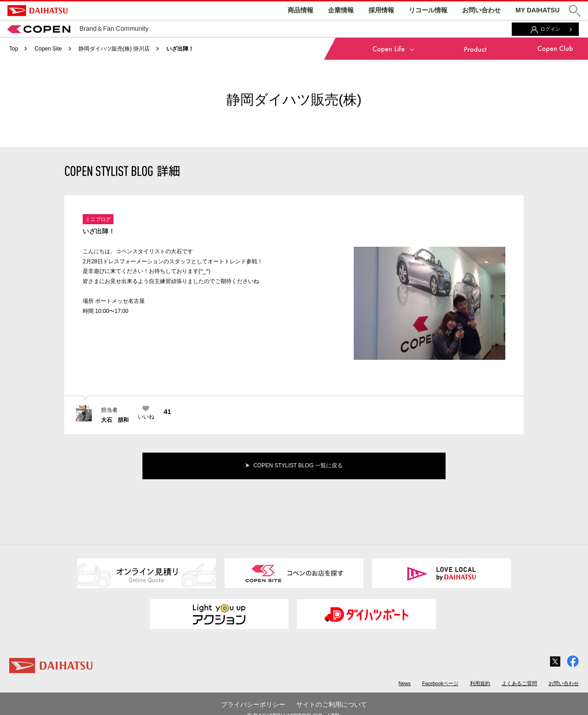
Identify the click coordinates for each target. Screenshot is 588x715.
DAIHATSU (37, 11)
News (405, 683)
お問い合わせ (481, 10)
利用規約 (480, 683)
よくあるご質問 (519, 683)
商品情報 (300, 10)
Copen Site (48, 49)
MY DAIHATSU (537, 10)
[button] (575, 11)
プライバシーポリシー (253, 704)
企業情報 (341, 10)
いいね (146, 417)
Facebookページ (440, 683)
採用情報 (381, 10)
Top (14, 49)
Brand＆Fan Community (78, 28)
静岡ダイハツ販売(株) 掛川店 (114, 49)
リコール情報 (428, 10)
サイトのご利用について (332, 704)
